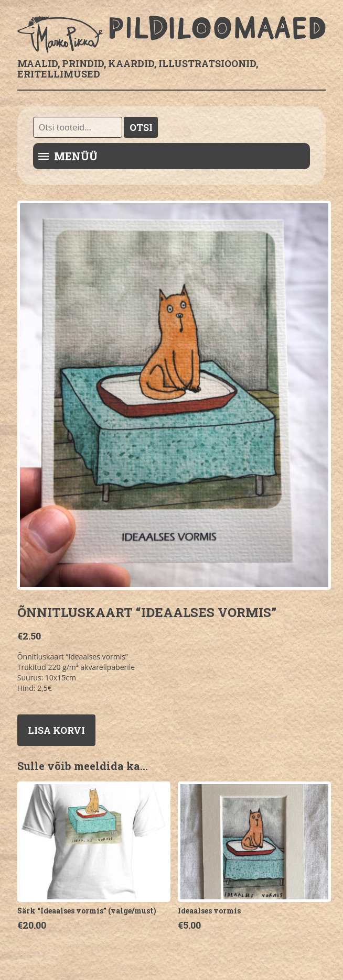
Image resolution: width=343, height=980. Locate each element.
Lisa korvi (56, 730)
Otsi (141, 127)
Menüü (76, 156)
